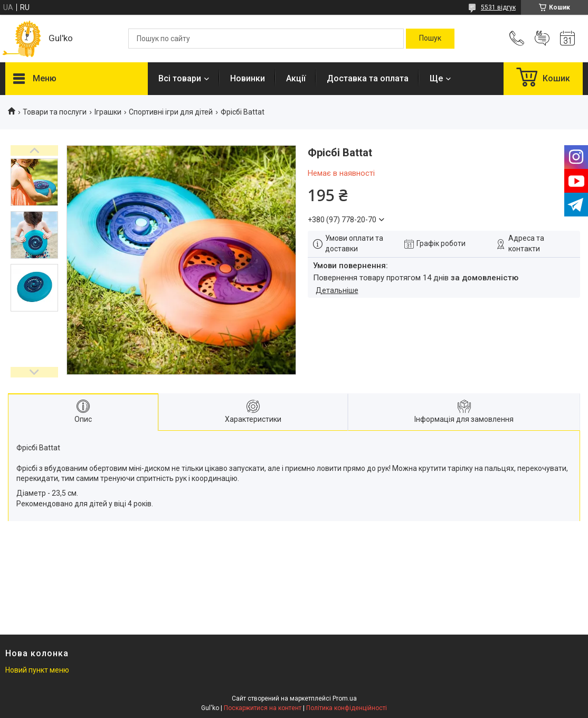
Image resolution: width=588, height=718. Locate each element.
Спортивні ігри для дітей (171, 112)
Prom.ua (345, 698)
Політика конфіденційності (347, 708)
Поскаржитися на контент (263, 708)
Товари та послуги (55, 112)
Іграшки (108, 112)
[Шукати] (430, 39)
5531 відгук (498, 7)
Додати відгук (542, 39)
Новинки (248, 78)
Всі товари (180, 78)
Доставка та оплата (368, 78)
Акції (296, 78)
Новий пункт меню (37, 670)
